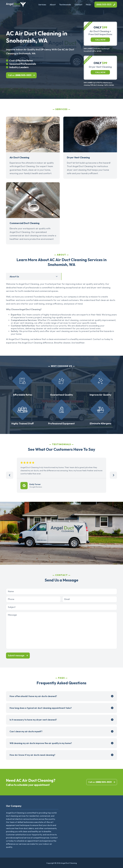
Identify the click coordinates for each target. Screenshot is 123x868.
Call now (100, 40)
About (53, 5)
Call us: (20, 75)
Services (42, 5)
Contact (78, 5)
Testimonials (65, 5)
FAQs (88, 5)
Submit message (16, 655)
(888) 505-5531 (104, 4)
